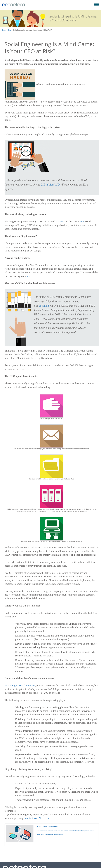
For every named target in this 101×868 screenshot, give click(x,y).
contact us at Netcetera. (37, 818)
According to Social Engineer (20, 685)
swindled (44, 306)
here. (29, 276)
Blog (10, 30)
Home (4, 30)
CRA (61, 222)
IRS (82, 222)
